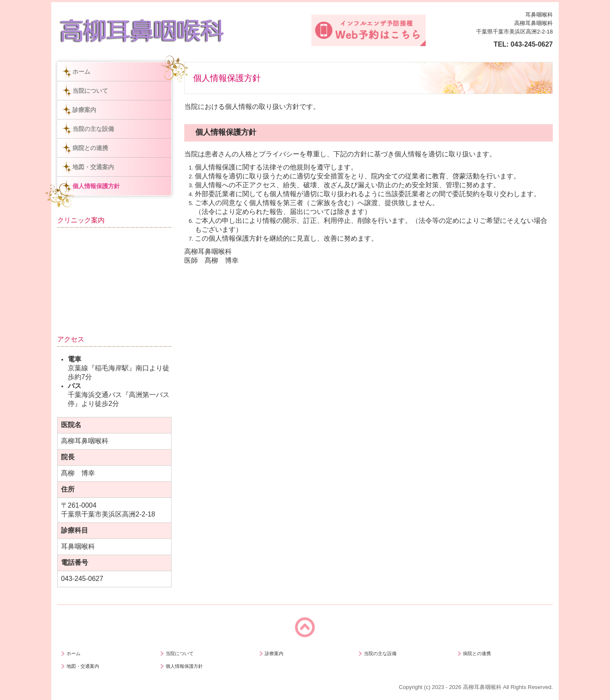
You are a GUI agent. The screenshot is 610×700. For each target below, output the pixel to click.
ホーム (81, 72)
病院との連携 (90, 148)
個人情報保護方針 (96, 186)
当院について (90, 91)
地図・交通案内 (93, 167)
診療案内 (84, 110)
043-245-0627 (532, 44)
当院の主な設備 (93, 129)
